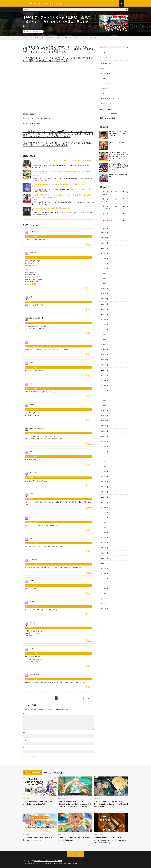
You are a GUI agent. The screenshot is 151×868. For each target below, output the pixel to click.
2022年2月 (105, 322)
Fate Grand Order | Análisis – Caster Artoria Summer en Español (37, 803)
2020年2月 (105, 442)
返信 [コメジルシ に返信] (89, 486)
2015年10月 (105, 557)
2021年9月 (105, 347)
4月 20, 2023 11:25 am (31, 607)
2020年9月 (105, 407)
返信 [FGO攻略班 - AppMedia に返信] (89, 443)
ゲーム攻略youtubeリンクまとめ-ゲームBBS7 (48, 861)
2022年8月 (105, 292)
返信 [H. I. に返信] (89, 354)
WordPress (74, 864)
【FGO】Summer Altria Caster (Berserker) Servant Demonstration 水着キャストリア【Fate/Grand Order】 (75, 804)
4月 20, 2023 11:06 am (31, 433)
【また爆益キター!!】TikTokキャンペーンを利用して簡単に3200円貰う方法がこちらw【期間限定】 (58, 60)
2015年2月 (105, 572)
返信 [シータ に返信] (89, 375)
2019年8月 (105, 467)
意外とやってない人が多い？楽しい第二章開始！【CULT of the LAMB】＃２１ (118, 133)
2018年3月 (105, 507)
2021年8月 (105, 352)
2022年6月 (105, 302)
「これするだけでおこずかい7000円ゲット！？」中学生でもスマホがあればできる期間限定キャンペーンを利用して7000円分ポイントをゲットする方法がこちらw (58, 50)
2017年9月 (105, 527)
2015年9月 (105, 562)
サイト (25, 748)
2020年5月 (105, 427)
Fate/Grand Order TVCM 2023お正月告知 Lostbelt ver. (52, 208)
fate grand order (37, 32)
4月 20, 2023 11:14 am (31, 522)
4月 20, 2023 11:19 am (31, 565)
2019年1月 (105, 492)
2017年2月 (105, 542)
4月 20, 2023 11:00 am (31, 323)
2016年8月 (105, 552)
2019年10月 (105, 462)
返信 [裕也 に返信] (89, 464)
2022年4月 (105, 312)
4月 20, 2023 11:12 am (31, 499)
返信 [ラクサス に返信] (89, 615)
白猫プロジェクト (107, 103)
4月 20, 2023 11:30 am (31, 654)
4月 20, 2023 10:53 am (31, 258)
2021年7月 (105, 357)
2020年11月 (105, 397)
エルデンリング (106, 83)
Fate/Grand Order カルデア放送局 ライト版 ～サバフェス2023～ (39, 839)
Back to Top (76, 854)
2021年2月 (105, 382)
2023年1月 (105, 267)
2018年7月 (105, 497)
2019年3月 (105, 482)
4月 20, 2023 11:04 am (31, 389)
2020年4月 (105, 432)
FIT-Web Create (57, 864)
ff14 (103, 68)
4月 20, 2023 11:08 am (31, 457)
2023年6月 (105, 242)
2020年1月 (105, 447)
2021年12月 (105, 332)
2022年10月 (105, 282)
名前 (24, 733)
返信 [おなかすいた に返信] (89, 666)
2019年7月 (105, 472)
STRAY (103, 78)
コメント (25, 713)
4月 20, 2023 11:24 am (31, 586)
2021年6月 (105, 362)
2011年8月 (105, 602)
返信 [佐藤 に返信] (89, 551)
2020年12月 (105, 392)
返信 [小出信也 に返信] (89, 420)
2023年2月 (105, 262)
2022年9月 (105, 287)
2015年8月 (105, 567)
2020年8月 (105, 412)
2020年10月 (105, 402)
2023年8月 (105, 232)
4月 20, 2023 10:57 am (31, 302)
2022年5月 (105, 307)
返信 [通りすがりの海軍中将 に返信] (89, 333)
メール (25, 740)
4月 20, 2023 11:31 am (31, 680)
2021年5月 (105, 367)
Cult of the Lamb (106, 58)
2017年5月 (105, 537)
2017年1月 (105, 547)
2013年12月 (105, 587)
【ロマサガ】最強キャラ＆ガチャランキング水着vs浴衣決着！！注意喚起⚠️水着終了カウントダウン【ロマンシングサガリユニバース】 (119, 156)
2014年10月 (105, 577)
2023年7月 (105, 237)
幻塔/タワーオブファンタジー (110, 98)
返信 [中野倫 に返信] (89, 593)
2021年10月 (105, 342)
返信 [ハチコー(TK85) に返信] (89, 509)
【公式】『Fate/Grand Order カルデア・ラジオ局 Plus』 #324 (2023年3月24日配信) (61, 161)
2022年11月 (105, 277)
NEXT (89, 698)
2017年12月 (105, 517)
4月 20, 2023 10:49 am (31, 237)
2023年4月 (105, 252)
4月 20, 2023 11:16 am (31, 544)
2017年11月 (105, 522)
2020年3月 (105, 437)
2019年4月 (105, 477)
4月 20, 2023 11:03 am (31, 368)
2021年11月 (105, 337)
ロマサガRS (105, 88)
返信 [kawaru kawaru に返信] (89, 687)
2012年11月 (105, 597)
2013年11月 (105, 592)
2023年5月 (105, 247)
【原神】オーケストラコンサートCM (112, 191)
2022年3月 (105, 317)
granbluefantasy (106, 73)
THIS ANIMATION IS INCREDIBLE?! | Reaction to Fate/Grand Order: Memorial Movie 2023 (111, 804)
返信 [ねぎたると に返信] (89, 289)
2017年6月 (105, 532)
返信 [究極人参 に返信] (89, 640)
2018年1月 (105, 512)
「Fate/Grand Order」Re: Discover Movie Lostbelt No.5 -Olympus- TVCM (59, 185)
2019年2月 (105, 487)
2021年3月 (105, 377)
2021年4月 (105, 372)
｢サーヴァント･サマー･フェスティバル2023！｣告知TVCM (74, 839)
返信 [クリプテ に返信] (89, 530)
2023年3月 (105, 257)
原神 (103, 93)
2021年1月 (105, 387)
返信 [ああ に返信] (89, 310)
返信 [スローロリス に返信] (89, 244)
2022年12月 (105, 272)
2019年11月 (105, 457)
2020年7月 (105, 417)
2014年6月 (105, 582)
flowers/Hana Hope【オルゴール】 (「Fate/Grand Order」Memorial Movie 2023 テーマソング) (111, 841)
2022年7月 (105, 297)
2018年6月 (105, 502)
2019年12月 (105, 452)
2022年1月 (105, 327)
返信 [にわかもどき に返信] (89, 572)
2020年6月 (105, 422)
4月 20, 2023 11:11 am (31, 478)
